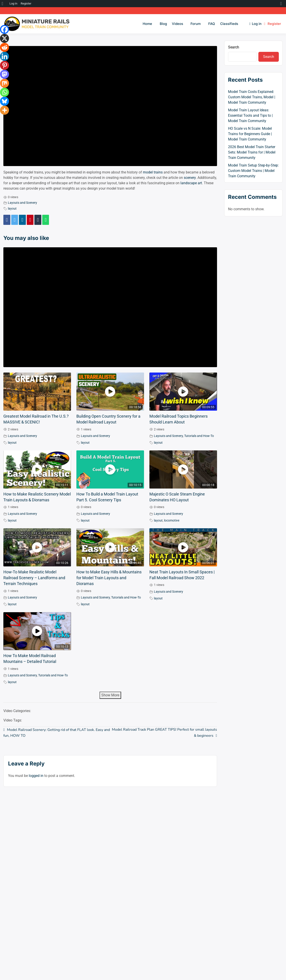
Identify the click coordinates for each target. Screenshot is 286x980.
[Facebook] (4, 29)
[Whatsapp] (4, 92)
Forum (196, 24)
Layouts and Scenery (22, 203)
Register (273, 24)
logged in (36, 776)
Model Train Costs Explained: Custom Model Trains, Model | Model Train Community (252, 97)
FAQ (212, 24)
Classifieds (229, 24)
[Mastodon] (4, 74)
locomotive (172, 521)
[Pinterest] (4, 65)
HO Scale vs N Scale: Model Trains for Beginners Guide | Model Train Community (250, 134)
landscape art (191, 183)
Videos (177, 24)
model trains (153, 172)
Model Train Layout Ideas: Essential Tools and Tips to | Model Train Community (250, 115)
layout (12, 209)
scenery (190, 178)
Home (147, 24)
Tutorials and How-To (199, 436)
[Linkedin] (4, 56)
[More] (4, 110)
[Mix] (4, 83)
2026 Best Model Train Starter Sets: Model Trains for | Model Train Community (252, 152)
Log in (255, 24)
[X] (4, 38)
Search (234, 47)
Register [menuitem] (26, 3)
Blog (163, 24)
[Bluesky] (4, 101)
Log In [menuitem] (13, 3)
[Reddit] (4, 47)
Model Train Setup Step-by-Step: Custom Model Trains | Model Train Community (253, 171)
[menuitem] (4, 4)
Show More (110, 695)
